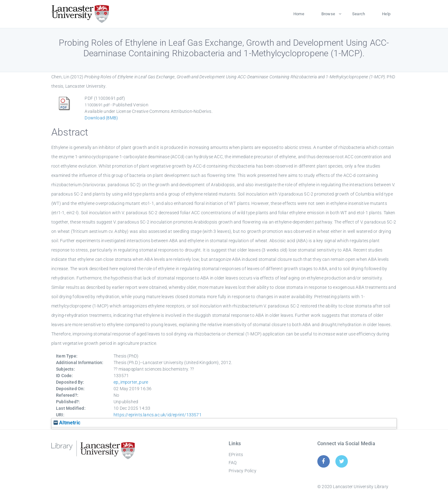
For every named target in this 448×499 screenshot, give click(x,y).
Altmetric (67, 423)
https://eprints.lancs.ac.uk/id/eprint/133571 (158, 415)
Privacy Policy (243, 471)
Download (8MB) (101, 118)
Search (359, 14)
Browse (328, 14)
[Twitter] (342, 461)
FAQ (233, 463)
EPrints (236, 455)
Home (299, 14)
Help (386, 14)
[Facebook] (323, 461)
